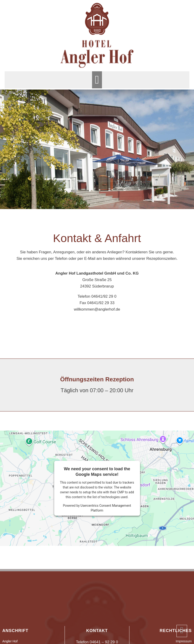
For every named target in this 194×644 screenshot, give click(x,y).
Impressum (184, 641)
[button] (97, 80)
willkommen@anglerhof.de (97, 309)
